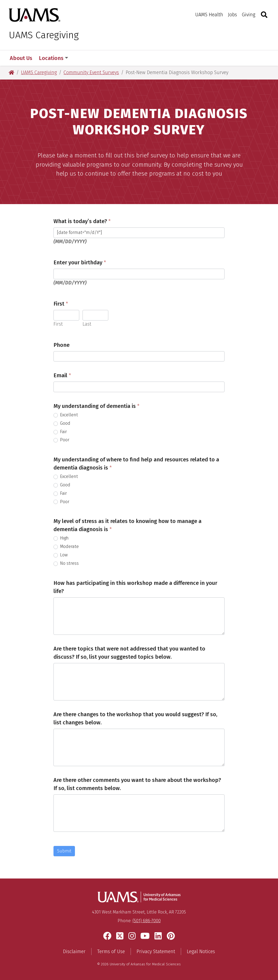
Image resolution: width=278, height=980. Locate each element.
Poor (61, 440)
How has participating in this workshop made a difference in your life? (135, 587)
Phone (61, 345)
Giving (249, 15)
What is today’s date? (82, 221)
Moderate (66, 546)
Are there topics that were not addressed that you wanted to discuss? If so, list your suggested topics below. (129, 653)
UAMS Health (209, 15)
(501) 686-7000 (147, 921)
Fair (60, 432)
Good (62, 423)
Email (62, 375)
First (61, 304)
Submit (64, 851)
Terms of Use (111, 952)
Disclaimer (74, 952)
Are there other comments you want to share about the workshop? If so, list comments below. (137, 784)
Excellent (66, 415)
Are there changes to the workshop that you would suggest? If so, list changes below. (135, 718)
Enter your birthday (80, 262)
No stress (66, 563)
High (61, 538)
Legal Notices (201, 952)
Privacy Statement (156, 952)
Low (61, 555)
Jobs (233, 15)
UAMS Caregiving (44, 35)
